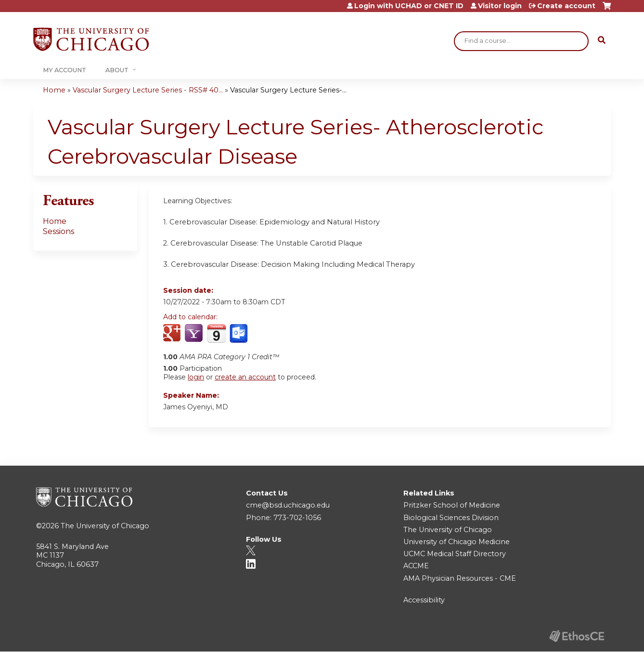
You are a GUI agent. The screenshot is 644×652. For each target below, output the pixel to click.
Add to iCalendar (216, 333)
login (196, 377)
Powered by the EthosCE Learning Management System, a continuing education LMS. (577, 636)
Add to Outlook (239, 334)
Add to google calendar (173, 334)
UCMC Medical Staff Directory (455, 554)
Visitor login (500, 6)
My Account (64, 70)
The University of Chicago (105, 526)
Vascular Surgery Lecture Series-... (288, 90)
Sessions (58, 231)
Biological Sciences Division (451, 518)
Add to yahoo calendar (195, 334)
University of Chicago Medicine (457, 542)
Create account (566, 6)
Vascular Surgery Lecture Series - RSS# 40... (148, 90)
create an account (245, 377)
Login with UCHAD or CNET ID (409, 6)
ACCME (416, 566)
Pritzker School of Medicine (452, 505)
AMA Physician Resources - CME (460, 578)
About (117, 70)
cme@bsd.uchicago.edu (288, 505)
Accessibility (424, 600)
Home (54, 90)
